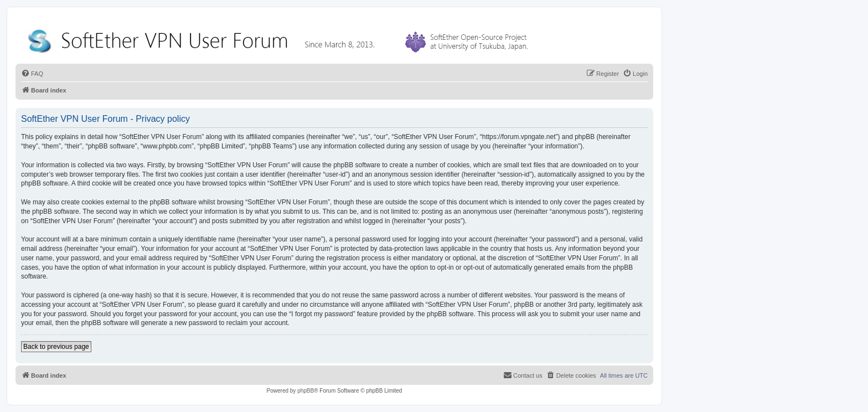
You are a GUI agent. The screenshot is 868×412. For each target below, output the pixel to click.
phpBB (306, 391)
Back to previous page (56, 347)
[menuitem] (32, 74)
